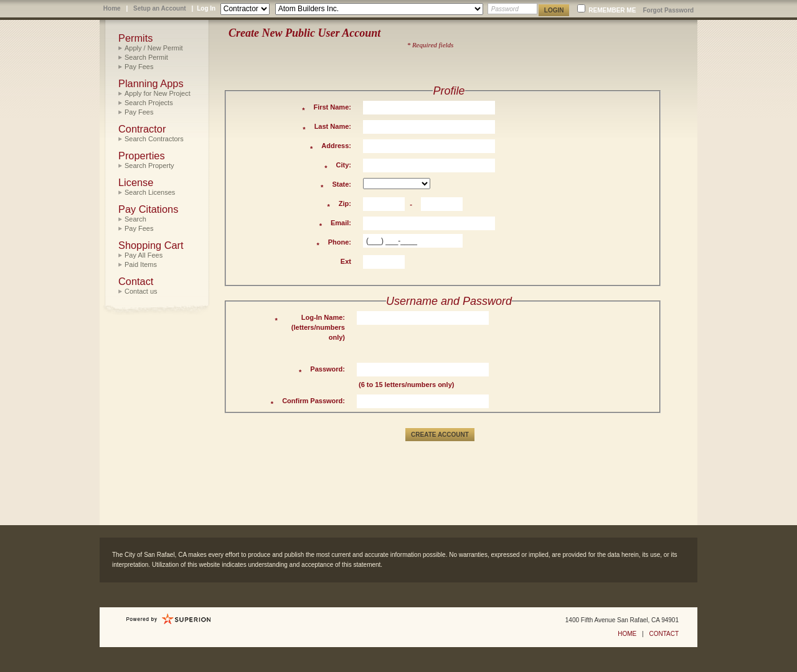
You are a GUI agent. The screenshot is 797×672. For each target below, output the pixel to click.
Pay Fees (139, 67)
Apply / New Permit (154, 48)
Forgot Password (668, 10)
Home (112, 8)
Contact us (141, 291)
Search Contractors (154, 139)
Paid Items (141, 264)
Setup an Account (160, 8)
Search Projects (149, 103)
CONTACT (664, 634)
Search (135, 219)
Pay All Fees (144, 255)
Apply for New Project (158, 93)
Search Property (149, 166)
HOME (627, 634)
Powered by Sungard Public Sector (169, 619)
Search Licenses (150, 192)
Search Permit (146, 57)
